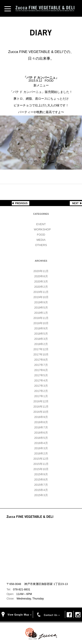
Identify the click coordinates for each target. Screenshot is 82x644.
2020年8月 (41, 276)
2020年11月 (41, 271)
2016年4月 (41, 443)
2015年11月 (41, 464)
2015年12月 (41, 459)
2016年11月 (41, 407)
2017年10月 (41, 354)
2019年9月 (41, 302)
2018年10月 (41, 323)
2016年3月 (41, 448)
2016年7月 (41, 427)
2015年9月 (41, 474)
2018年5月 (41, 334)
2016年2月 (41, 453)
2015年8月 (41, 480)
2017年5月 (41, 375)
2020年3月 (41, 282)
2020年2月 (41, 287)
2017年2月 (41, 391)
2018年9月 (41, 328)
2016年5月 (41, 438)
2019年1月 (41, 313)
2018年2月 (41, 344)
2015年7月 (41, 485)
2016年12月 (41, 401)
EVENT (41, 224)
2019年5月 (41, 308)
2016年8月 (41, 422)
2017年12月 (41, 349)
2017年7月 (41, 365)
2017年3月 (41, 386)
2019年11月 (41, 292)
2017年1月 (41, 396)
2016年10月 (41, 412)
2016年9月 (41, 417)
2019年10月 (41, 297)
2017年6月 (41, 370)
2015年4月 (41, 490)
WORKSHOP (42, 229)
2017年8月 (41, 360)
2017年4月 (41, 381)
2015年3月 (41, 495)
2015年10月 (41, 469)
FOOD (41, 235)
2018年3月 (41, 339)
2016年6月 (41, 433)
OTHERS (41, 245)
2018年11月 (41, 318)
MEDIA (41, 240)
